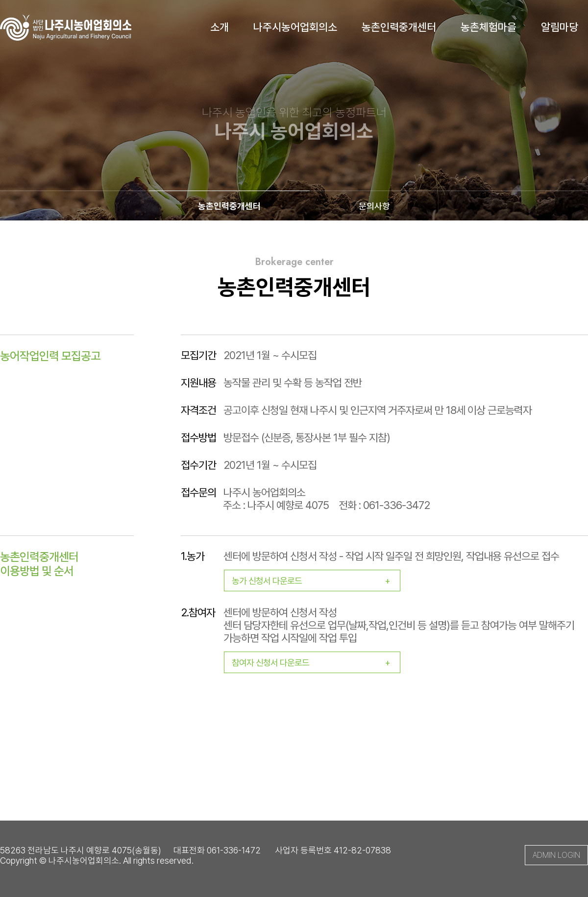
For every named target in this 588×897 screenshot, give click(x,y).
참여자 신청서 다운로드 (316, 663)
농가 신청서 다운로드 (316, 581)
